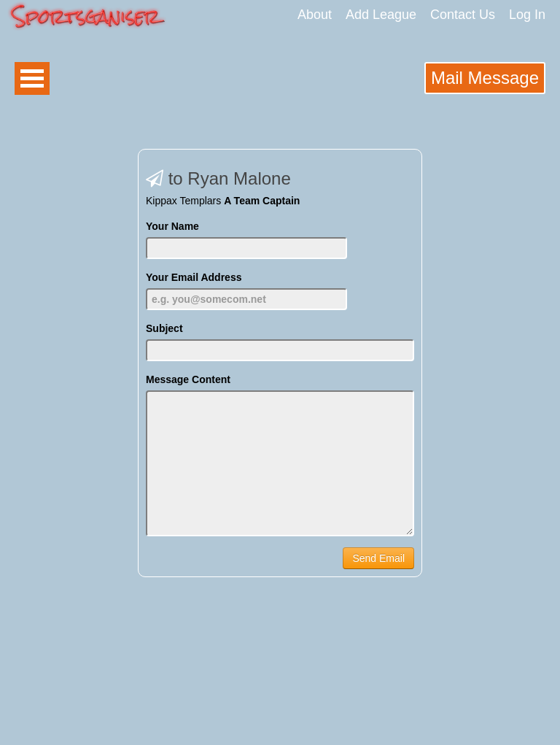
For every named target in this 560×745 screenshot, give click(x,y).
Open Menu (32, 78)
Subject (164, 328)
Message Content (188, 379)
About (315, 15)
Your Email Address (194, 277)
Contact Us (463, 15)
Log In (527, 15)
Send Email (378, 558)
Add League (381, 15)
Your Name (172, 226)
